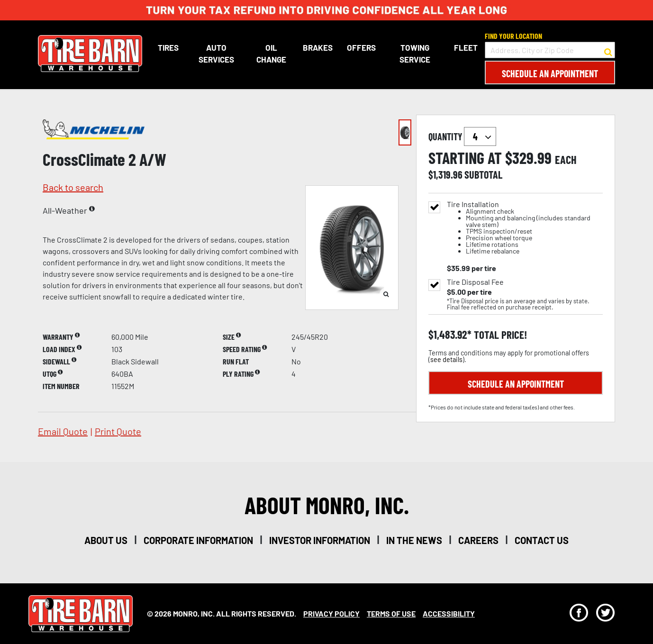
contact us (542, 540)
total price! (499, 335)
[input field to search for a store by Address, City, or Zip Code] (550, 50)
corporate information (198, 540)
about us (106, 540)
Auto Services (216, 54)
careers (478, 540)
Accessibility (449, 613)
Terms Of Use (391, 613)
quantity (462, 136)
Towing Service (415, 54)
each (566, 160)
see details (446, 359)
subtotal (483, 174)
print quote (118, 431)
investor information (320, 540)
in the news (414, 540)
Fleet (466, 47)
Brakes (317, 47)
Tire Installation (525, 228)
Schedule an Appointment (550, 73)
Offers (361, 47)
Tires (168, 47)
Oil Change (271, 54)
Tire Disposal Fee (475, 282)
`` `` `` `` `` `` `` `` (480, 136)
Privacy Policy (331, 613)
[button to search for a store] (608, 50)
